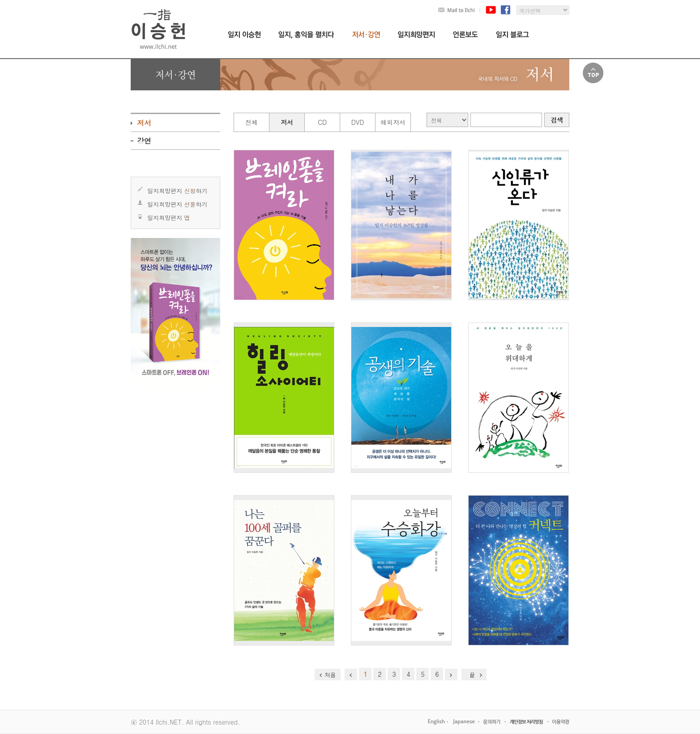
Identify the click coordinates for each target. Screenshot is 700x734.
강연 (144, 141)
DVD (358, 122)
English (436, 722)
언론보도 (465, 35)
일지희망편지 (416, 35)
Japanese (463, 722)
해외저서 (393, 122)
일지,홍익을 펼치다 (306, 35)
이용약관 (560, 722)
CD (322, 122)
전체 (252, 122)
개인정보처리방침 (527, 722)
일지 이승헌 (244, 35)
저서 (144, 123)
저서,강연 (366, 35)
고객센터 (493, 722)
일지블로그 (512, 35)
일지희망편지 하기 (177, 191)
